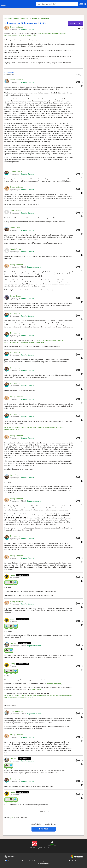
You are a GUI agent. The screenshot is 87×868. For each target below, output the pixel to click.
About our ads (76, 861)
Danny (13, 575)
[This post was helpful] (79, 28)
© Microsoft (44, 863)
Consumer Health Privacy (30, 861)
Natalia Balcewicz (17, 249)
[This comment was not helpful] (79, 82)
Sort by (79, 75)
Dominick (14, 643)
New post (44, 829)
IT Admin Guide (36, 690)
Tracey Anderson (17, 27)
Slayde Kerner (15, 296)
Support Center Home (12, 18)
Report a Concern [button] (27, 29)
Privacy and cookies (46, 861)
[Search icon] (57, 4)
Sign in (83, 4)
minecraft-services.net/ (54, 684)
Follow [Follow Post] (73, 23)
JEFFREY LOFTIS (16, 172)
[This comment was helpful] (77, 82)
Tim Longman (16, 313)
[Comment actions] (82, 85)
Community (25, 18)
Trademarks (67, 861)
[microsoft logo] (77, 856)
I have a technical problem (40, 18)
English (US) (11, 857)
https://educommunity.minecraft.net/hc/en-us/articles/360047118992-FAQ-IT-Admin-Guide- (35, 35)
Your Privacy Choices (14, 861)
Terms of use (57, 861)
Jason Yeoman (16, 210)
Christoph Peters (17, 80)
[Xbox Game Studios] (52, 843)
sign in (11, 818)
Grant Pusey (15, 228)
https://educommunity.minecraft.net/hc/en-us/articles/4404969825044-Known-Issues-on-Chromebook (34, 341)
